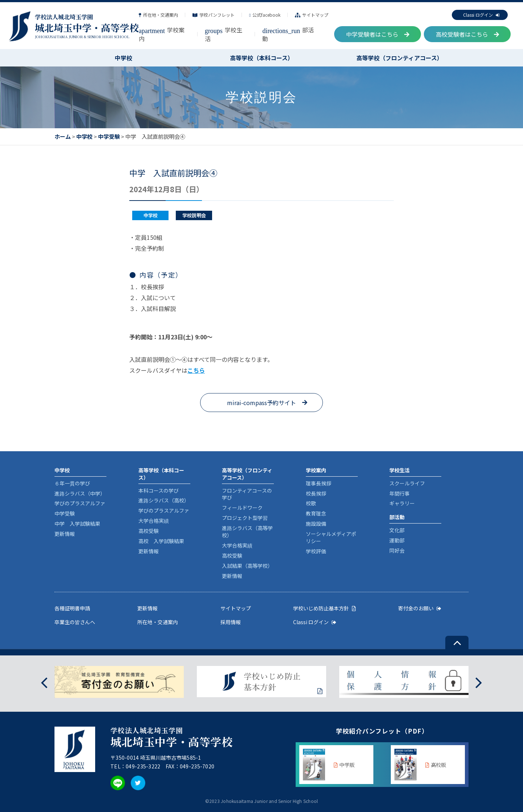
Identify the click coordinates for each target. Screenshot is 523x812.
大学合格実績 (154, 521)
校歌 (311, 503)
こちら (196, 370)
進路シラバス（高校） (164, 500)
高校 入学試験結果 (161, 541)
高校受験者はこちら (467, 34)
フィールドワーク (242, 508)
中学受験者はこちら (378, 34)
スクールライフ (407, 483)
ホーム (63, 136)
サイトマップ (312, 15)
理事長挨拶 (319, 483)
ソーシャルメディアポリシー (331, 537)
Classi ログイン (481, 15)
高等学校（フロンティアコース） (400, 58)
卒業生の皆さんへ (75, 622)
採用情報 (231, 622)
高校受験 (149, 531)
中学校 (123, 58)
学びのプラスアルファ (80, 503)
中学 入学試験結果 (77, 524)
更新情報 (65, 534)
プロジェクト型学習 (245, 518)
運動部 (397, 540)
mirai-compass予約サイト (261, 403)
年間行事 (400, 493)
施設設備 (316, 524)
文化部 (397, 530)
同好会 (397, 550)
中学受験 (109, 136)
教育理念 (316, 513)
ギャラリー (402, 503)
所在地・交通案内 (158, 15)
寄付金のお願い (420, 608)
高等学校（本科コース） (262, 58)
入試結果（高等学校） (247, 566)
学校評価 (316, 551)
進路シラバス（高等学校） (247, 532)
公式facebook (265, 15)
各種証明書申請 (72, 608)
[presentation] (44, 682)
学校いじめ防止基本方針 (325, 608)
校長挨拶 (316, 493)
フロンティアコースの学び (247, 494)
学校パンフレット (214, 15)
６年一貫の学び (72, 483)
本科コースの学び (159, 490)
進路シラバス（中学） (80, 493)
